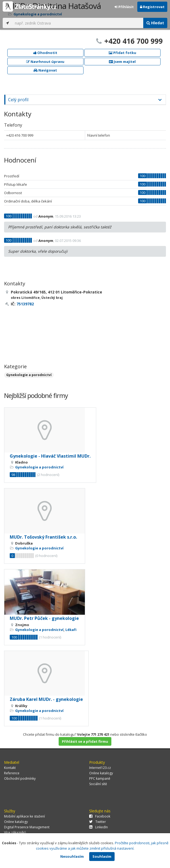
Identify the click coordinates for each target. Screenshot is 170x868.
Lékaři (71, 630)
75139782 (25, 304)
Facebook (100, 816)
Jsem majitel (122, 62)
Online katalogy (101, 773)
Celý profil (18, 100)
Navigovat (45, 70)
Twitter (98, 822)
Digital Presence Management (27, 827)
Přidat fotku (122, 53)
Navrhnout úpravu (45, 62)
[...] (78, 23)
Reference (12, 773)
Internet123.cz (100, 768)
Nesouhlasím (72, 856)
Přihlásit (124, 7)
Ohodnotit (45, 53)
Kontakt (10, 768)
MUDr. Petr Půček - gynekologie (44, 618)
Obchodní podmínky (20, 779)
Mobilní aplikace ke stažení (24, 816)
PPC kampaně (100, 779)
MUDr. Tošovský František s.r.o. (43, 537)
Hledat (155, 23)
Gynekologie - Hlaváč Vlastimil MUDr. (50, 456)
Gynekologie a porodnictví (29, 375)
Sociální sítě (98, 784)
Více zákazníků (15, 832)
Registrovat (152, 7)
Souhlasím (102, 856)
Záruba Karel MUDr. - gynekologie (46, 699)
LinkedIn (99, 827)
